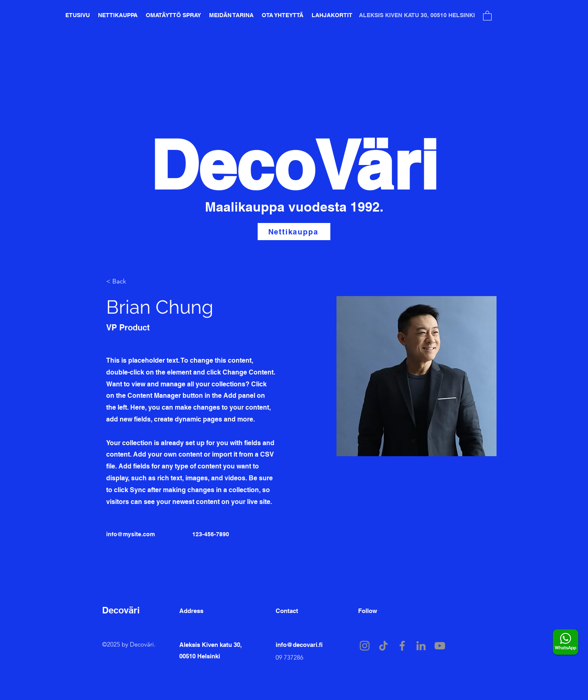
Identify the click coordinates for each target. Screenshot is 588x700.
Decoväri (121, 610)
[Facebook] (402, 646)
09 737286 (290, 657)
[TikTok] (383, 646)
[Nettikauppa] (294, 232)
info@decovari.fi (299, 645)
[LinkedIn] (421, 646)
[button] (487, 15)
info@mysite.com (130, 534)
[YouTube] (440, 646)
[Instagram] (365, 646)
